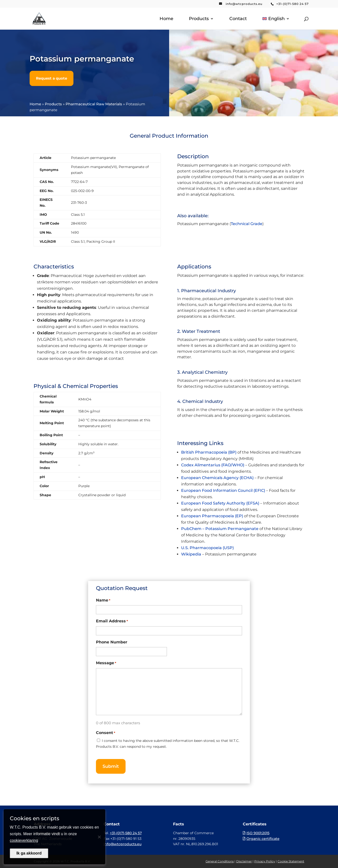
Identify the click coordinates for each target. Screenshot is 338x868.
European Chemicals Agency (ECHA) (217, 478)
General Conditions (220, 861)
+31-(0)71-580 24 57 (292, 4)
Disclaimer (244, 861)
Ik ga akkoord (29, 853)
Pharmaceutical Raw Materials (94, 104)
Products (199, 19)
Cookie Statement (291, 861)
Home (166, 19)
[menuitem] (276, 23)
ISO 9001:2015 (258, 833)
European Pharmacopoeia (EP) (212, 516)
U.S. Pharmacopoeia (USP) (207, 548)
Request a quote (52, 78)
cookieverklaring (24, 840)
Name (103, 601)
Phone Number (112, 642)
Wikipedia (191, 554)
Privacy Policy (265, 861)
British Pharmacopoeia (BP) (209, 452)
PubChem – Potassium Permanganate (220, 529)
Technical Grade (247, 224)
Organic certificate (263, 839)
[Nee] (99, 837)
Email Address (112, 621)
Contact (238, 19)
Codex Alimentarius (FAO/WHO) (213, 465)
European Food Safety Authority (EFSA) (220, 503)
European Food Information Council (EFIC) (223, 490)
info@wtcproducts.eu (244, 4)
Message (106, 663)
